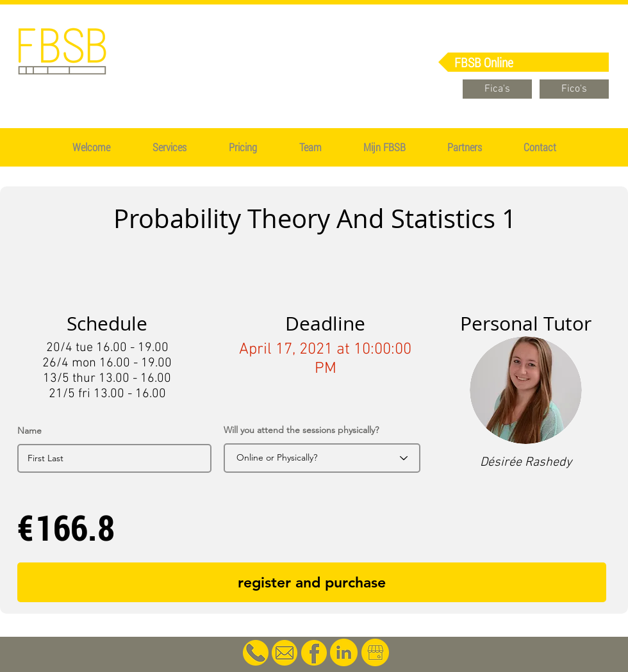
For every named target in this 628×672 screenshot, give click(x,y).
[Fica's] (497, 89)
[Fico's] (574, 89)
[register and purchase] (312, 582)
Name (29, 430)
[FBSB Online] (524, 62)
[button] (243, 147)
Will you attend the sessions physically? (301, 430)
